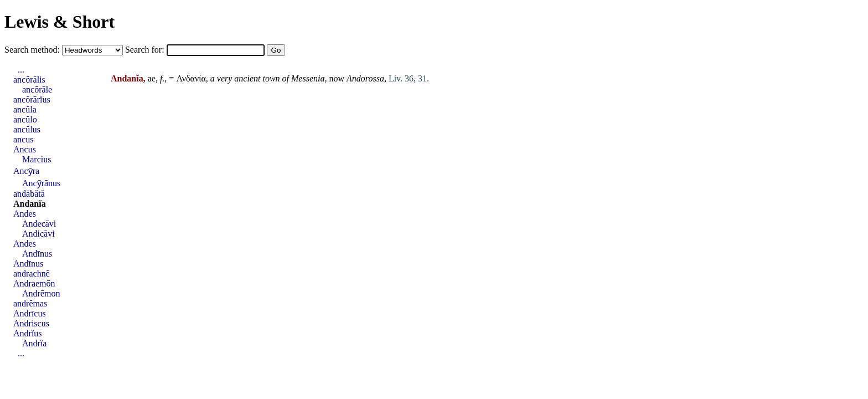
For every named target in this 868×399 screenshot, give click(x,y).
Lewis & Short (60, 22)
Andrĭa (34, 343)
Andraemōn (34, 283)
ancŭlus (27, 129)
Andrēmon (41, 293)
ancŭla (25, 109)
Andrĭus (28, 333)
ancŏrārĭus (32, 99)
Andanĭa (30, 204)
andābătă (29, 194)
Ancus (25, 149)
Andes (25, 214)
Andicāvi (38, 234)
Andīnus (37, 254)
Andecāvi (39, 224)
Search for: (146, 50)
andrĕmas (30, 303)
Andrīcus (30, 313)
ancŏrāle (37, 89)
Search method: (33, 50)
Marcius (37, 159)
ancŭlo (25, 119)
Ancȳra (26, 171)
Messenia (308, 78)
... (21, 70)
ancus (23, 139)
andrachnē (32, 273)
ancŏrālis (29, 80)
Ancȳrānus (41, 183)
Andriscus (31, 323)
